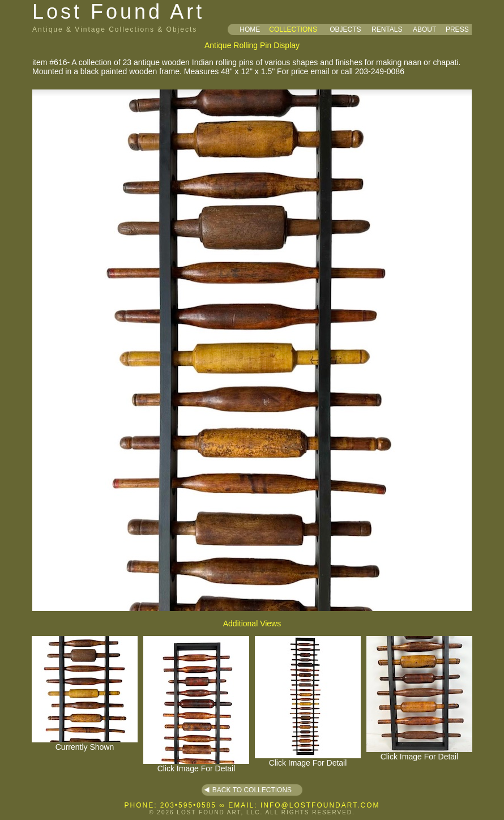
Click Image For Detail (196, 765)
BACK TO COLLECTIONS (252, 790)
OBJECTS (345, 29)
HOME (250, 29)
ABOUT (424, 29)
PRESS (457, 29)
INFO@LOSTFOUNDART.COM (320, 805)
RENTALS (387, 29)
